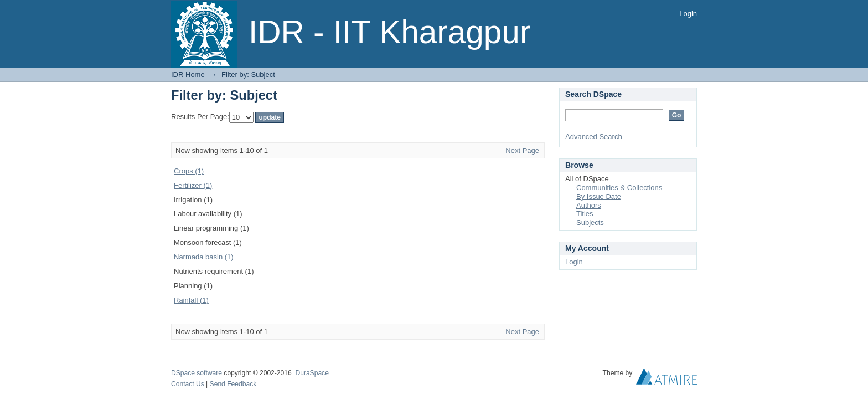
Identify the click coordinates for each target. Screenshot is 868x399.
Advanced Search (594, 137)
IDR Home (188, 75)
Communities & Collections (619, 188)
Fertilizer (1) (193, 185)
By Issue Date (599, 196)
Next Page (522, 150)
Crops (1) (189, 171)
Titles (585, 214)
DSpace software (197, 373)
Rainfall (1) (191, 300)
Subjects (590, 222)
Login (688, 14)
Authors (589, 205)
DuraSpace (312, 373)
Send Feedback (233, 384)
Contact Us (188, 384)
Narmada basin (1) (204, 257)
